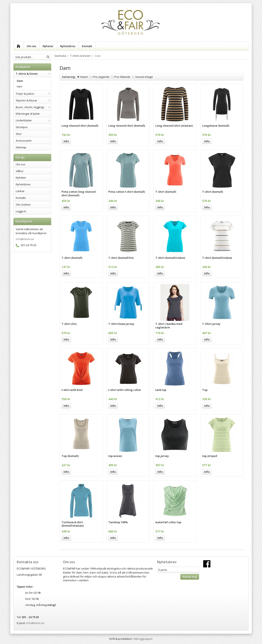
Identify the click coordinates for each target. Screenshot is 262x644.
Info (66, 141)
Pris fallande (122, 77)
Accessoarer (24, 141)
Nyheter (48, 46)
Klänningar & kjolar (28, 114)
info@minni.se (25, 239)
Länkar (20, 191)
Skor (19, 134)
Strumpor (22, 127)
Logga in (21, 211)
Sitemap (21, 147)
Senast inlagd (144, 77)
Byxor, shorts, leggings (33, 107)
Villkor (20, 171)
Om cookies (23, 204)
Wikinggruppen (143, 639)
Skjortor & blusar (33, 100)
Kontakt (87, 46)
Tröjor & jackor (33, 94)
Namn (84, 77)
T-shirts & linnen (33, 74)
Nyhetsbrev (68, 46)
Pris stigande (101, 77)
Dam (20, 81)
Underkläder (33, 120)
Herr (20, 86)
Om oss (31, 46)
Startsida (60, 56)
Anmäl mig (190, 577)
